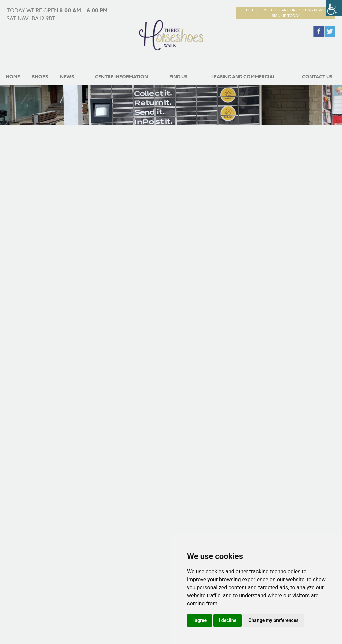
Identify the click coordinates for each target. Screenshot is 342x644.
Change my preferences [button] (273, 620)
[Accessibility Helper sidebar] (334, 8)
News (67, 77)
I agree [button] (200, 620)
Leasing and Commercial (243, 77)
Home (13, 77)
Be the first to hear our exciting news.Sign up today (286, 13)
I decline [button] (228, 620)
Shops (40, 77)
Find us (178, 77)
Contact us (317, 77)
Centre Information (121, 77)
